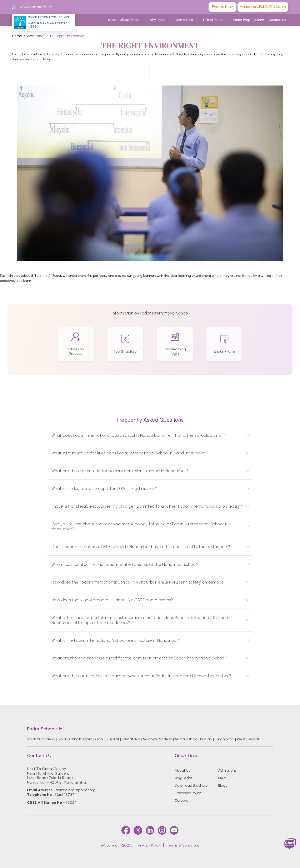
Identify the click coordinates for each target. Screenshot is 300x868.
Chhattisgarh (81, 739)
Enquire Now (222, 7)
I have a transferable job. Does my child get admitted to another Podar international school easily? (147, 506)
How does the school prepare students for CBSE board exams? (112, 600)
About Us (182, 770)
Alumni (259, 20)
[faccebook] (126, 830)
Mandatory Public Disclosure (263, 7)
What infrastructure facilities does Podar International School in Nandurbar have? (129, 453)
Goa (99, 739)
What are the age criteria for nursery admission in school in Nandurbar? (120, 471)
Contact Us (277, 20)
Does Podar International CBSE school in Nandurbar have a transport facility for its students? (141, 547)
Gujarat (112, 739)
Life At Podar (213, 20)
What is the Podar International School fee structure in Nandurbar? (116, 640)
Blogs (223, 785)
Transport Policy (188, 793)
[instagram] (162, 830)
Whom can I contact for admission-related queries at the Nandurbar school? (125, 564)
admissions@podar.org (76, 790)
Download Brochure (32, 7)
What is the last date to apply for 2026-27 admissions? (104, 488)
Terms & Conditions (183, 845)
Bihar (62, 739)
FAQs (222, 778)
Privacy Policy (149, 845)
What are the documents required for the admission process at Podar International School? (139, 658)
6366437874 (66, 795)
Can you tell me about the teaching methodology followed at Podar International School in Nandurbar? (139, 526)
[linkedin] (150, 830)
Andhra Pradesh (41, 739)
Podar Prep (242, 20)
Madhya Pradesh (157, 739)
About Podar (129, 20)
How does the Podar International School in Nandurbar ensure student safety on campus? (138, 582)
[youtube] (174, 830)
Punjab (206, 739)
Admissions (184, 20)
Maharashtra (186, 739)
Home (111, 20)
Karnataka (131, 739)
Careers (181, 800)
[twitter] (138, 830)
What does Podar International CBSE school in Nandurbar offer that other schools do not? (138, 435)
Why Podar (157, 20)
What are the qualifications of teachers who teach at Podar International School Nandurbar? (141, 676)
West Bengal (248, 739)
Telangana (224, 739)
